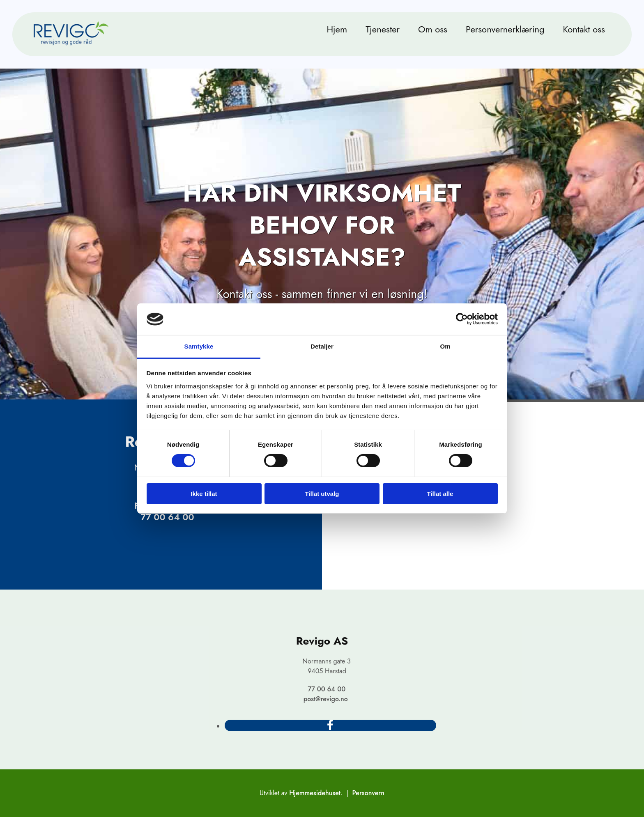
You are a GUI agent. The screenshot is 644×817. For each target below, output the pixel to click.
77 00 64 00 (167, 517)
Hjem (337, 29)
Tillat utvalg (322, 494)
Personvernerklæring (505, 29)
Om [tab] (445, 346)
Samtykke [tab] (199, 346)
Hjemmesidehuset (315, 793)
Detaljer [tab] (322, 346)
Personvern (368, 793)
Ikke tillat (204, 494)
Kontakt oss (584, 29)
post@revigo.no (326, 699)
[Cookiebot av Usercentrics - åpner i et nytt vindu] (462, 319)
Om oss (433, 29)
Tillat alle (440, 494)
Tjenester (383, 29)
